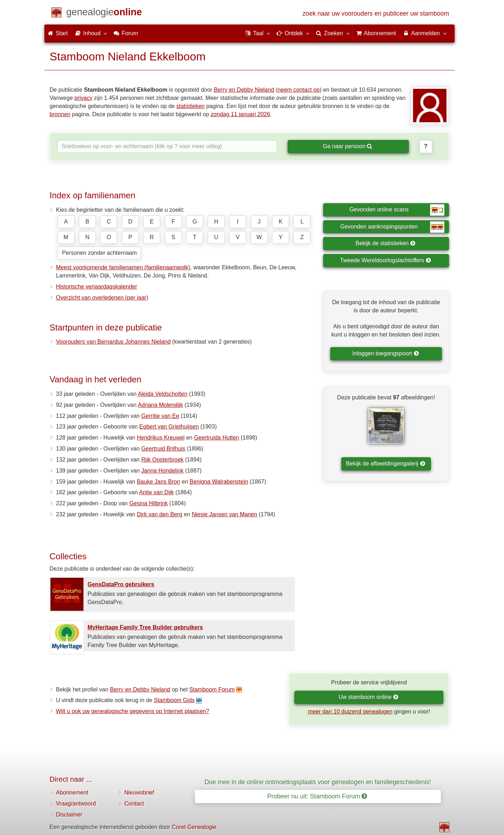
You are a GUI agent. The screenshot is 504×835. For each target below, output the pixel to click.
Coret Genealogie (194, 827)
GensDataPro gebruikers (121, 584)
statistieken (190, 106)
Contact (134, 804)
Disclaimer (69, 815)
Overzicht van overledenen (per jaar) (102, 298)
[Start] (104, 13)
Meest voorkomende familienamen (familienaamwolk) (123, 267)
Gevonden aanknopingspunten (392, 227)
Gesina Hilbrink (148, 503)
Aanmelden (425, 33)
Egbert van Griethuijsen (169, 427)
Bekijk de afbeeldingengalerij (386, 464)
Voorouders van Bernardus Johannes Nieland (113, 342)
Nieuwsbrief (139, 793)
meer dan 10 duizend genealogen (350, 712)
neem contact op (299, 90)
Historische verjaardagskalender (97, 287)
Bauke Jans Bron (158, 482)
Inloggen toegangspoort (386, 353)
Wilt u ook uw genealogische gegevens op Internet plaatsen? (133, 711)
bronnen (60, 114)
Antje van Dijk (156, 492)
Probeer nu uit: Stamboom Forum (317, 796)
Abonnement (72, 793)
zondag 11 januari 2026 (240, 114)
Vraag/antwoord (76, 804)
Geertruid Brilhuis (163, 449)
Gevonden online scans (397, 210)
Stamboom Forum (212, 689)
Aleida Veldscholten (163, 394)
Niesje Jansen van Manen (224, 514)
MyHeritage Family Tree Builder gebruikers (145, 627)
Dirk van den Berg (159, 514)
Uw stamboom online (368, 697)
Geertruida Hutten (216, 438)
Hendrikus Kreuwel (161, 438)
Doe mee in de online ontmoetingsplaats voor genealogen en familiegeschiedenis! (318, 782)
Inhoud (91, 33)
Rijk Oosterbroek (162, 460)
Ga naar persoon (348, 146)
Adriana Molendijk (160, 405)
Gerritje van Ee (160, 416)
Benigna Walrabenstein (219, 482)
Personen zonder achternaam (100, 253)
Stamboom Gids (174, 700)
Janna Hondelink (162, 471)
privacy (83, 98)
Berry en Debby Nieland (244, 90)
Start (58, 33)
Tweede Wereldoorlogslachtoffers (385, 260)
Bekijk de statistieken (386, 243)
